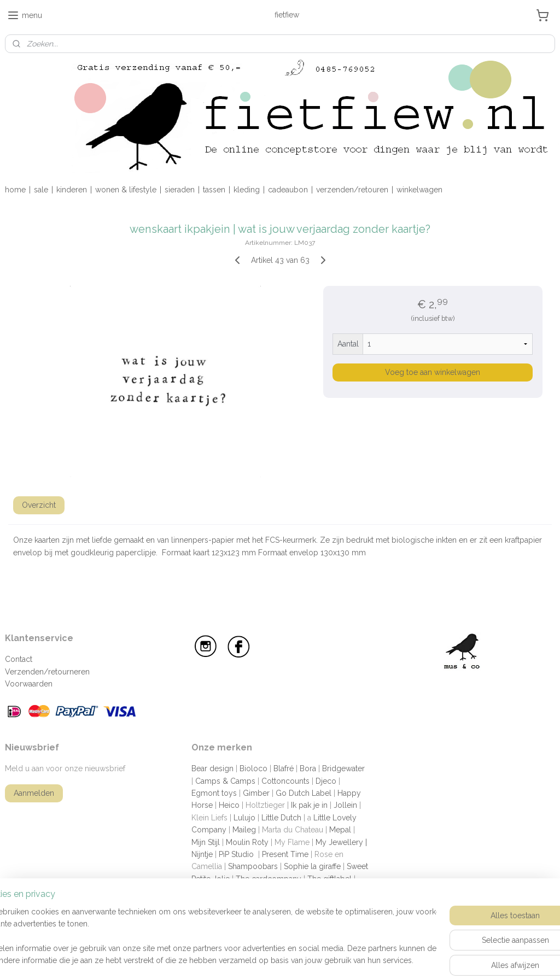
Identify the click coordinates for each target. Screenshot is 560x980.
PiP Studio (236, 854)
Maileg (244, 830)
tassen (214, 190)
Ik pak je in (309, 805)
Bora (308, 768)
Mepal (340, 830)
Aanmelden (34, 793)
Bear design (212, 768)
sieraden (180, 190)
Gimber (256, 793)
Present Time (285, 854)
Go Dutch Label (304, 793)
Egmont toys (214, 793)
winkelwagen (419, 190)
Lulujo (244, 818)
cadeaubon (288, 190)
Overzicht (39, 505)
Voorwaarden (29, 684)
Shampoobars (253, 866)
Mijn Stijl (206, 842)
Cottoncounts (285, 781)
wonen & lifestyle (126, 190)
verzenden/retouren (352, 190)
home (15, 190)
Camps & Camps (225, 781)
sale (41, 190)
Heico (229, 805)
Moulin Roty (247, 842)
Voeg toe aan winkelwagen (433, 372)
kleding (247, 190)
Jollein (345, 805)
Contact (19, 659)
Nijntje (202, 854)
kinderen (72, 190)
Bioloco (253, 768)
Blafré (284, 768)
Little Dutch (281, 818)
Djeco (326, 781)
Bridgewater (343, 768)
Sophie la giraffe (312, 866)
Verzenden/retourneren (47, 672)
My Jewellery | (341, 842)
